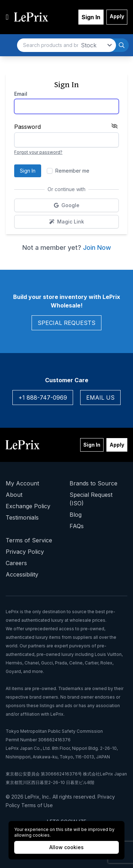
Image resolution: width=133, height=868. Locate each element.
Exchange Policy (28, 506)
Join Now (97, 248)
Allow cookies (66, 847)
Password (27, 127)
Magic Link (84, 223)
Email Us (100, 398)
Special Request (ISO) (91, 499)
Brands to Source (93, 483)
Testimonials (22, 517)
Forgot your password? (38, 152)
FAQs (77, 526)
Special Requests (66, 323)
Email (21, 94)
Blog (76, 515)
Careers (16, 563)
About (14, 495)
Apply (117, 16)
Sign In (91, 17)
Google (85, 207)
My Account (22, 483)
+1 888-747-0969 (43, 398)
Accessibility (22, 574)
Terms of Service (29, 540)
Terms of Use (37, 805)
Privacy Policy (25, 552)
